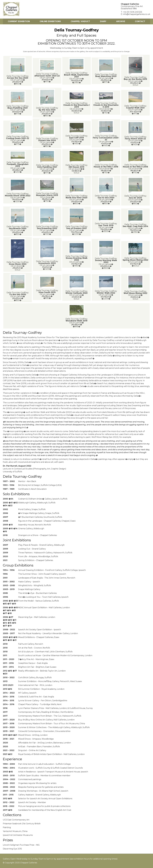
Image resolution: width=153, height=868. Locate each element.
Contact (140, 21)
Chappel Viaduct (80, 21)
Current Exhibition (19, 21)
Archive (121, 21)
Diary (103, 21)
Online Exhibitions (50, 21)
